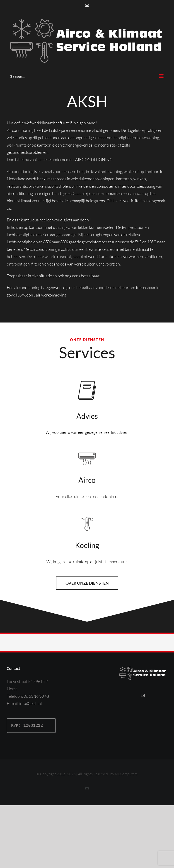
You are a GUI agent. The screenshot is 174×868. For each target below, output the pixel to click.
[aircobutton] (87, 452)
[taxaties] (87, 379)
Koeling (87, 545)
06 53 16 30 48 (36, 696)
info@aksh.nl (30, 703)
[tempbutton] (87, 516)
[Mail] (143, 695)
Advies (87, 416)
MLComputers (126, 774)
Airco (87, 480)
